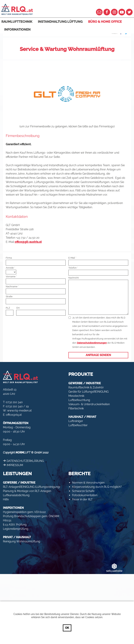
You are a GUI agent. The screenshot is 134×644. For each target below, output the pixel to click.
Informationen (17, 29)
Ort (18, 308)
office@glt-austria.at (28, 242)
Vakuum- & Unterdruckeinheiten (89, 404)
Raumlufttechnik (17, 22)
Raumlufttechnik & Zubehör (86, 387)
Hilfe (6, 499)
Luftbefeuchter (78, 425)
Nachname (12, 286)
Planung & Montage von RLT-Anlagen (27, 491)
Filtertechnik (76, 408)
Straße (9, 296)
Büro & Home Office (105, 22)
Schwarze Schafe (83, 491)
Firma (9, 258)
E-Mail (72, 258)
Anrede (10, 268)
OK (67, 628)
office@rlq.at (14, 415)
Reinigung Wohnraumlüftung (22, 541)
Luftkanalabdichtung (16, 495)
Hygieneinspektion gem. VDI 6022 (24, 512)
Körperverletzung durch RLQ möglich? (97, 487)
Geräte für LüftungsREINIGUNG (88, 392)
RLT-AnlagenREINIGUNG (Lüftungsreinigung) (31, 487)
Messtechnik (76, 396)
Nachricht (74, 278)
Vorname (11, 277)
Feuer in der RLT (82, 499)
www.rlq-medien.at (19, 411)
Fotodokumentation (85, 495)
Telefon (72, 268)
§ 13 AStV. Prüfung (15, 525)
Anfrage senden (98, 355)
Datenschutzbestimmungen (92, 343)
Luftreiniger (76, 421)
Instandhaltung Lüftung (60, 22)
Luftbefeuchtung (79, 400)
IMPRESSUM (15, 465)
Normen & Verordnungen (88, 483)
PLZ (8, 308)
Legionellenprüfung (16, 529)
